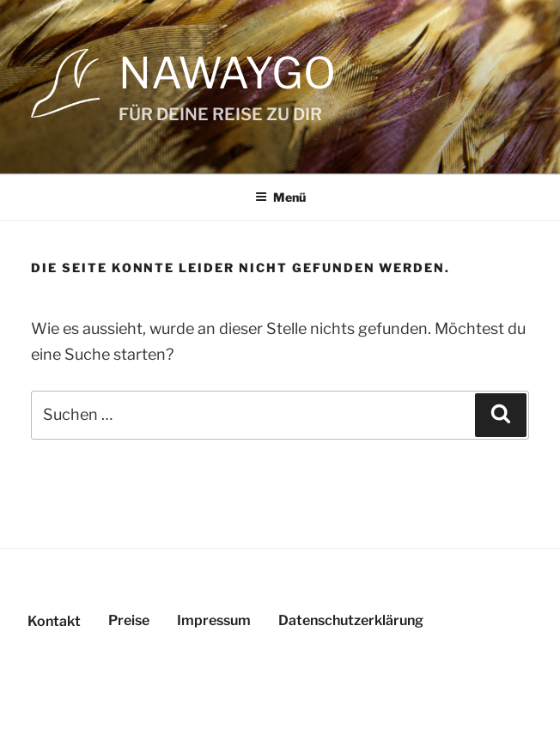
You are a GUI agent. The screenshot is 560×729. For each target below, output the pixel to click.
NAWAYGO (227, 73)
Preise (129, 620)
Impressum (214, 620)
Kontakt (54, 621)
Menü (280, 197)
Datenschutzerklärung (351, 620)
